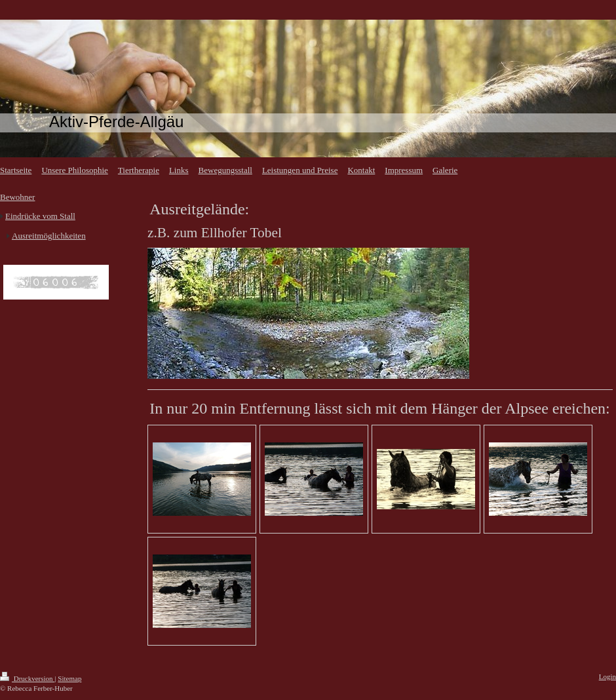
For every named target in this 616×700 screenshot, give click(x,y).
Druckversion (27, 678)
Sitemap (69, 678)
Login (607, 676)
